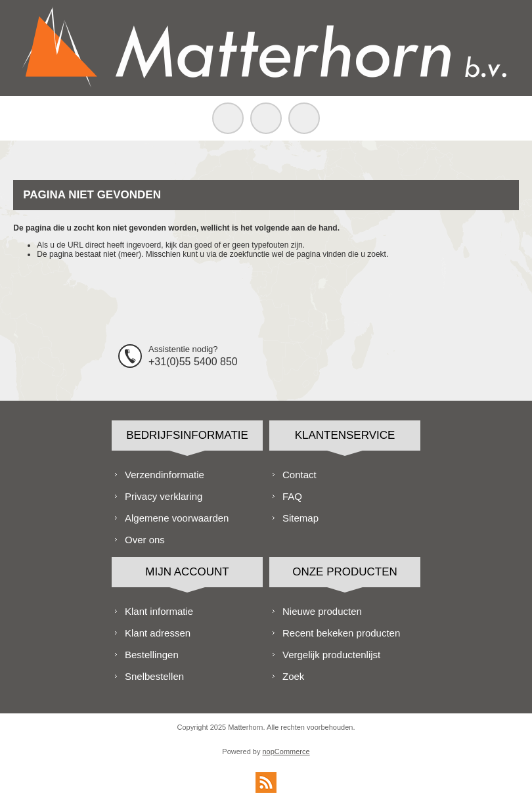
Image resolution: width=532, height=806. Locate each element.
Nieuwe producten (322, 611)
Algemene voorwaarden (177, 518)
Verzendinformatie (165, 475)
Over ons (145, 540)
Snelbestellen (154, 676)
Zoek (293, 676)
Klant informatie (159, 611)
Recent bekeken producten (341, 633)
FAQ (292, 496)
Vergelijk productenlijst (331, 655)
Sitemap (300, 518)
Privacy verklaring (164, 496)
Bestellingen (152, 655)
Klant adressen (158, 633)
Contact (299, 475)
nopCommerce (286, 751)
